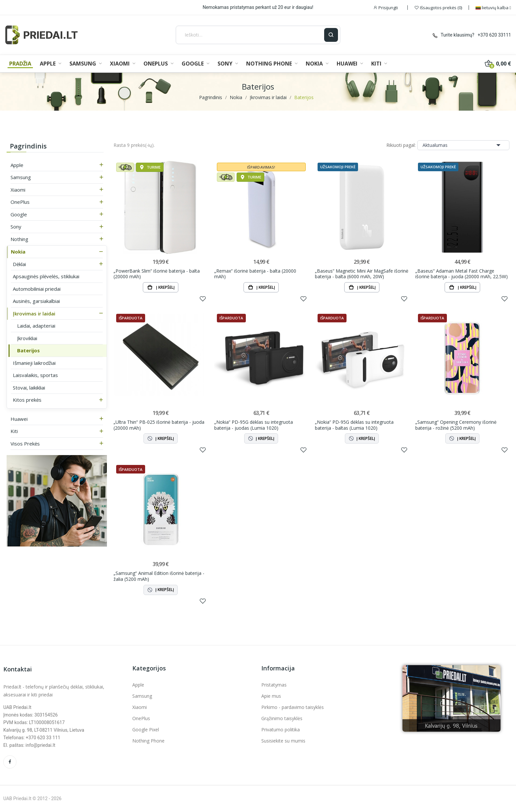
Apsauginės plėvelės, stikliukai (46, 276)
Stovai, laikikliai (29, 388)
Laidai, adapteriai (36, 326)
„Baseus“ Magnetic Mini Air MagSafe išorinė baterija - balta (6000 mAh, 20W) (362, 274)
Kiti (14, 431)
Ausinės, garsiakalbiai (36, 301)
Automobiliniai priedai (37, 289)
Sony (16, 227)
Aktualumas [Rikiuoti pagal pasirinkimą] (463, 145)
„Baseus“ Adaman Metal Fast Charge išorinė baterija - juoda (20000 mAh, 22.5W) (462, 274)
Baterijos (28, 350)
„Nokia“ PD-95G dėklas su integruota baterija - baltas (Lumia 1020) (354, 425)
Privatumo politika (281, 730)
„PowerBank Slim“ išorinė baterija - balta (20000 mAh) (157, 274)
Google (19, 214)
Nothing (19, 239)
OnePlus (20, 202)
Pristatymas (274, 685)
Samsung (21, 177)
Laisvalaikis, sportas (35, 375)
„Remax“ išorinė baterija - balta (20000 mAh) (255, 274)
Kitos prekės (27, 400)
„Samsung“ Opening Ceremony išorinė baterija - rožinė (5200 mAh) (456, 425)
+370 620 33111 (494, 35)
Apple (17, 165)
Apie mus (271, 696)
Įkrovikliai (27, 338)
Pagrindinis (28, 146)
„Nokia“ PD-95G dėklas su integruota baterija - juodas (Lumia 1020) (254, 425)
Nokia (18, 252)
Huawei (19, 419)
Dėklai (19, 264)
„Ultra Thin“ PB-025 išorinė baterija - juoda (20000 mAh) (159, 425)
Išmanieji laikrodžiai (34, 363)
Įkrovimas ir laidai (34, 313)
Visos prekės (25, 444)
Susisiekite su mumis (283, 741)
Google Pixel (146, 730)
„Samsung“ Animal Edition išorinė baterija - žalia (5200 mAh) (159, 576)
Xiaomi (18, 190)
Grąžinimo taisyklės (282, 718)
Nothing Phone (148, 741)
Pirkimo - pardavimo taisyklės (293, 707)
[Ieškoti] (250, 35)
